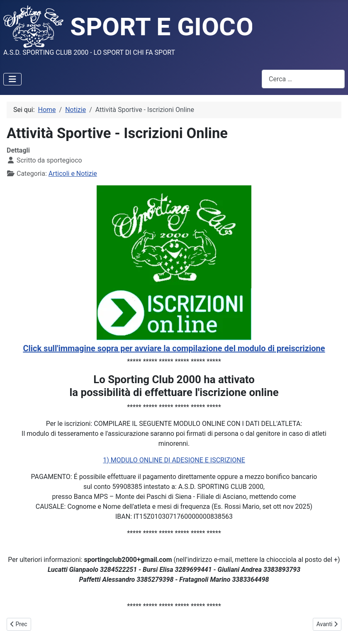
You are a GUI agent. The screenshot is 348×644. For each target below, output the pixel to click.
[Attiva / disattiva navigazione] (12, 79)
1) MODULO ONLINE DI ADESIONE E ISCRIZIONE (174, 460)
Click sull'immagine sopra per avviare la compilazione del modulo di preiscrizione (174, 348)
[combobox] (303, 79)
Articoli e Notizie (73, 174)
